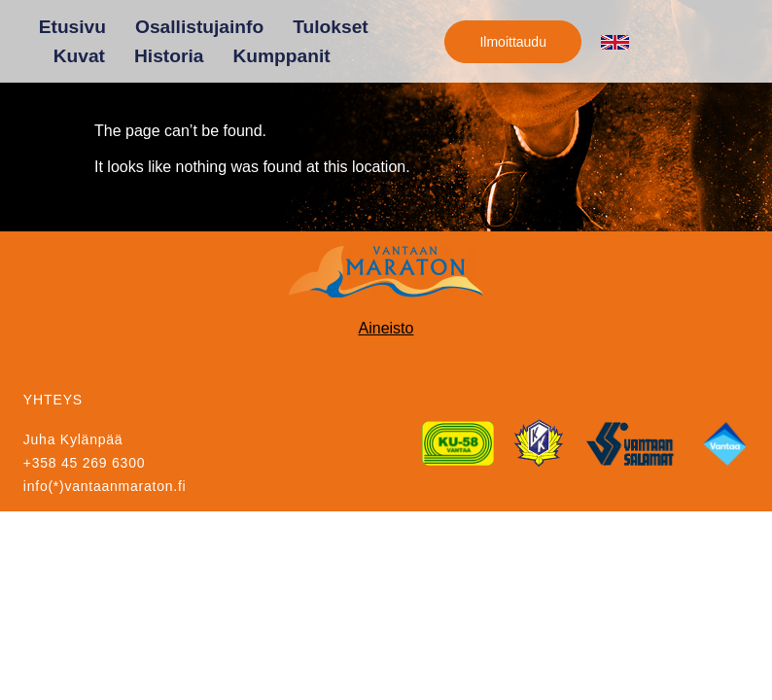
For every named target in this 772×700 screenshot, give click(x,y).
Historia (169, 56)
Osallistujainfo (199, 27)
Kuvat (79, 56)
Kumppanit (281, 56)
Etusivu (72, 27)
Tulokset (330, 27)
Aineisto (386, 328)
